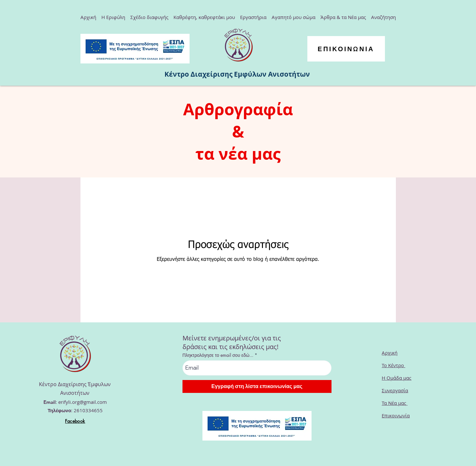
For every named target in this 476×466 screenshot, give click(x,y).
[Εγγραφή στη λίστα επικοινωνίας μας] (257, 386)
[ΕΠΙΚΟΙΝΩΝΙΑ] (346, 49)
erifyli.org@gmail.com (83, 402)
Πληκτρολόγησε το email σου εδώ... (218, 355)
